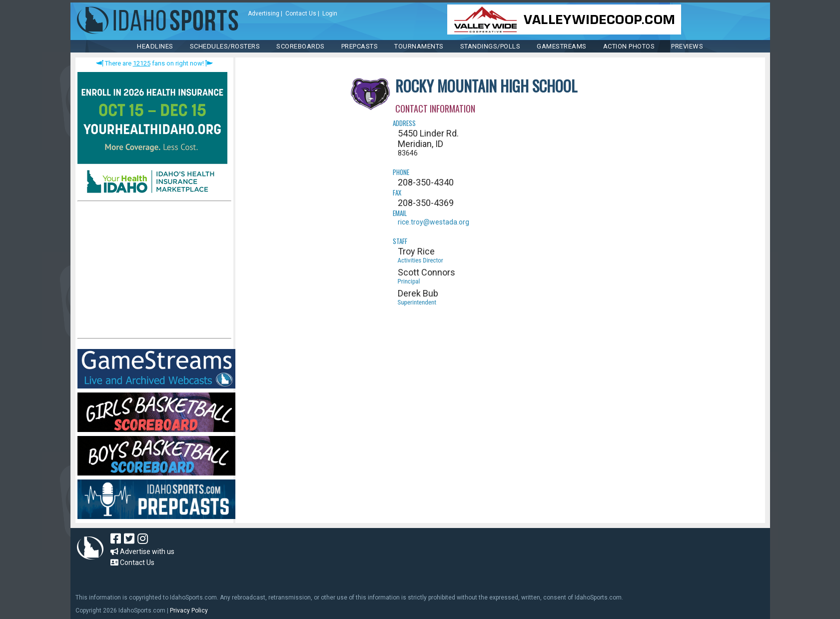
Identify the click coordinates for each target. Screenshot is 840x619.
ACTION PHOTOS (629, 46)
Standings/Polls (490, 46)
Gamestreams (562, 46)
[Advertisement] (152, 272)
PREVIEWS (687, 46)
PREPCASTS (360, 46)
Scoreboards (301, 46)
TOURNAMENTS (419, 46)
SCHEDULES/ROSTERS (225, 46)
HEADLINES (155, 46)
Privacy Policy (189, 610)
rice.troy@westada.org (433, 222)
